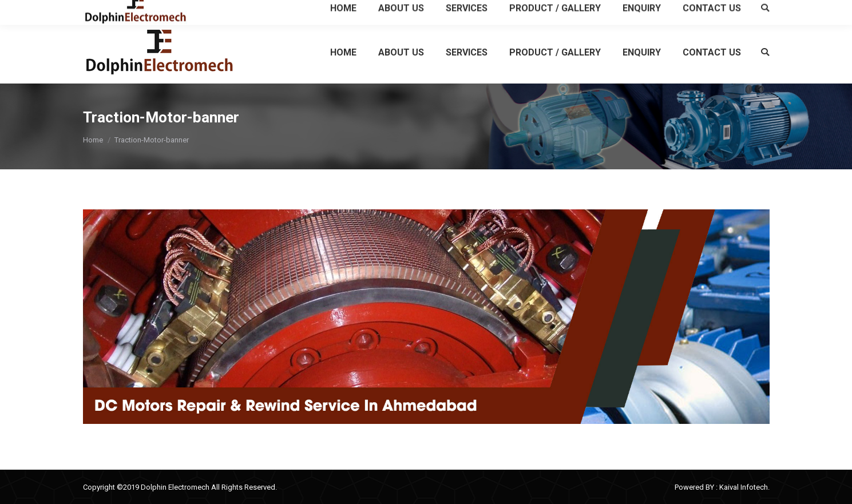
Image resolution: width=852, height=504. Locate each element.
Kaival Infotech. (744, 487)
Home (93, 140)
